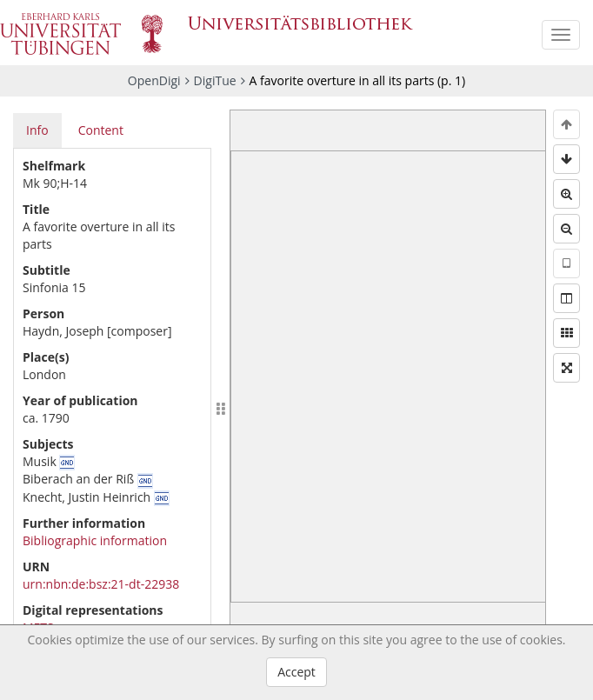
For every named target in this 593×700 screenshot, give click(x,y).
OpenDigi (154, 80)
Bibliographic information (95, 540)
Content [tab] (101, 130)
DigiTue (215, 80)
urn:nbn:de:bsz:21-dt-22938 (101, 584)
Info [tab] (37, 130)
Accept (296, 672)
